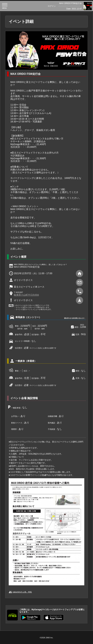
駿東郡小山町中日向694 (26, 295)
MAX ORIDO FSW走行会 (70, 3)
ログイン (52, 6)
